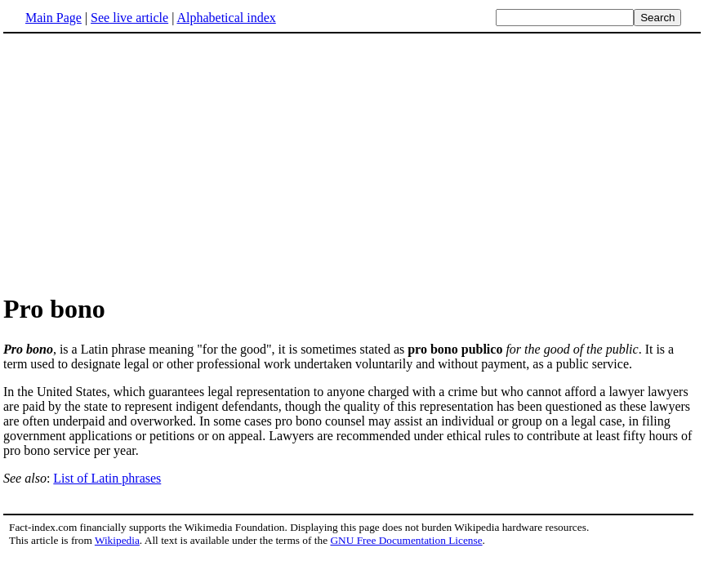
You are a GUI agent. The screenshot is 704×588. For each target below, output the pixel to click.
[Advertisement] (140, 163)
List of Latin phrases (107, 478)
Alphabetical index (226, 18)
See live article (129, 18)
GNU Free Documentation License (406, 540)
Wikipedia (117, 540)
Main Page (53, 18)
